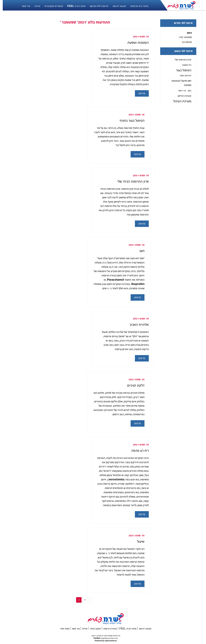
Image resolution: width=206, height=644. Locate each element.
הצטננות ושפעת (135, 43)
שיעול (138, 542)
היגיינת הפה (183, 76)
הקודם (88, 600)
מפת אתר (62, 629)
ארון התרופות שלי (180, 60)
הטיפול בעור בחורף (129, 121)
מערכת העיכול (180, 101)
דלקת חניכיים (133, 385)
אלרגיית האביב (137, 325)
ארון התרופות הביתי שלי (130, 181)
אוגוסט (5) (184, 42)
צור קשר (73, 629)
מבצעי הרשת (142, 629)
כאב (187, 91)
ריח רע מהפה (137, 451)
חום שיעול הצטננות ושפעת (179, 83)
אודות (82, 629)
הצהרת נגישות (107, 629)
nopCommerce (108, 641)
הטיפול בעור (181, 70)
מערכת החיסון (182, 96)
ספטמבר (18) (183, 37)
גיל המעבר (184, 65)
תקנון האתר (93, 629)
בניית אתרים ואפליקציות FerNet (103, 638)
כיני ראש (180, 91)
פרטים (139, 93)
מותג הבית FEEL (125, 629)
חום (139, 251)
